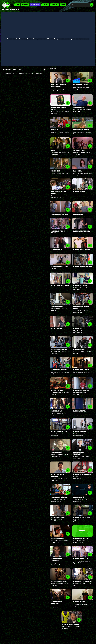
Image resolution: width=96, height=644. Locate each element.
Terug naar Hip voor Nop (12, 9)
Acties (63, 5)
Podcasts (55, 5)
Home (17, 5)
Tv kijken (25, 5)
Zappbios (45, 5)
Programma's (35, 5)
